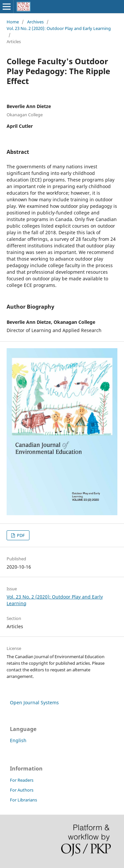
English (18, 740)
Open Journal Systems (34, 702)
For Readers (22, 780)
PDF (20, 535)
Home (13, 22)
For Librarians (23, 800)
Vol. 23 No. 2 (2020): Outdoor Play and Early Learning (59, 28)
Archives (35, 22)
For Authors (22, 790)
